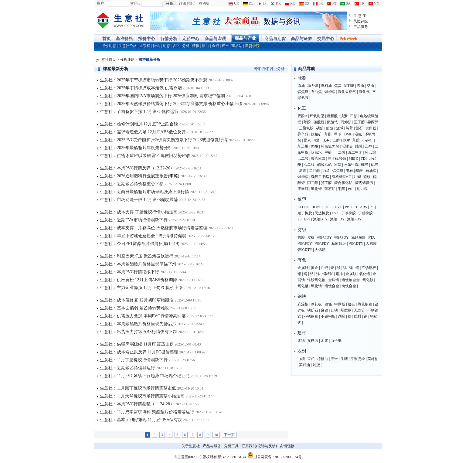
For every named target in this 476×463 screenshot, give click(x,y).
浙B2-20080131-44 (232, 457)
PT (331, 3)
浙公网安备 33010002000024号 (275, 455)
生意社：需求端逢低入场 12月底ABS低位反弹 (143, 132)
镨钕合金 (332, 286)
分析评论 (127, 60)
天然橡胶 (322, 213)
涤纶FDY (337, 219)
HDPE (316, 207)
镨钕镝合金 (351, 280)
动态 (166, 46)
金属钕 (351, 274)
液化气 (364, 92)
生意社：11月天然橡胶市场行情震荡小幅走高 (142, 396)
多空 (176, 46)
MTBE (349, 86)
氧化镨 (303, 286)
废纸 (301, 341)
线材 (358, 316)
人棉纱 (371, 243)
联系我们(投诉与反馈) (259, 446)
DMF (348, 134)
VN (374, 3)
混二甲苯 (355, 152)
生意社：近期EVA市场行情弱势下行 (134, 220)
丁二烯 (340, 152)
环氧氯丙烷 (330, 146)
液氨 (358, 134)
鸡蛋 (316, 365)
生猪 (344, 359)
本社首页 (109, 60)
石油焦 (316, 92)
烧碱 (340, 128)
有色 (302, 260)
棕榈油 (323, 359)
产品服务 (361, 27)
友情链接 (287, 446)
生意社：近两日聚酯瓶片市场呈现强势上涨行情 (144, 192)
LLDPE (303, 207)
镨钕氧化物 (316, 280)
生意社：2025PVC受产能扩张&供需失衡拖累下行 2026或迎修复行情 (164, 140)
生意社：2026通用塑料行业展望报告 (134, 176)
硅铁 (334, 310)
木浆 (325, 341)
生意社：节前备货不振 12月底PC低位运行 (139, 112)
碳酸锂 (319, 122)
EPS (307, 219)
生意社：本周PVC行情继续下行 (129, 272)
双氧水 (316, 152)
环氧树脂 (317, 116)
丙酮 (314, 146)
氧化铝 (365, 274)
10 (216, 435)
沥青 (303, 171)
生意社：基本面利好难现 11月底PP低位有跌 (141, 420)
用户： (102, 3)
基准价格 (124, 39)
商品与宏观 (215, 39)
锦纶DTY (305, 250)
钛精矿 (316, 134)
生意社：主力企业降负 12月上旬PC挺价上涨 (141, 288)
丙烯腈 (320, 250)
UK (234, 3)
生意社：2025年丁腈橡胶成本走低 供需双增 (141, 88)
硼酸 (365, 165)
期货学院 (252, 46)
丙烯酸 (346, 122)
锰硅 (352, 304)
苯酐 (328, 134)
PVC (339, 207)
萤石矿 (330, 189)
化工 (302, 108)
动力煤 (313, 86)
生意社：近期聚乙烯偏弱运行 (127, 368)
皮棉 (311, 237)
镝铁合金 (349, 286)
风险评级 (361, 21)
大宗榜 (145, 46)
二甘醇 (314, 171)
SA (345, 3)
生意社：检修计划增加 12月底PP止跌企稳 (139, 124)
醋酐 (359, 171)
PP (347, 207)
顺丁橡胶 (305, 213)
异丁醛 (326, 183)
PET (351, 189)
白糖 (301, 359)
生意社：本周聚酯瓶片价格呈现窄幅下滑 (138, 264)
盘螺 (342, 316)
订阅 (182, 3)
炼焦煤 (303, 92)
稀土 (225, 46)
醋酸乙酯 (325, 165)
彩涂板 (303, 304)
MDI (338, 165)
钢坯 (328, 304)
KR (275, 3)
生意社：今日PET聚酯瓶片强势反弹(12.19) (140, 244)
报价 (192, 3)
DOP (346, 140)
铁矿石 (313, 310)
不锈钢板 (369, 268)
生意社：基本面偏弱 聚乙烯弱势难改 (134, 308)
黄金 (314, 268)
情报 (196, 46)
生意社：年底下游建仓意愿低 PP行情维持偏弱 (143, 236)
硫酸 (375, 165)
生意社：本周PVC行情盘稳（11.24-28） (137, 404)
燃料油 (326, 86)
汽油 (360, 86)
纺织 (302, 230)
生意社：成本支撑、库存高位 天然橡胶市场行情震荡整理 (154, 228)
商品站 (237, 46)
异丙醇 (373, 122)
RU (290, 3)
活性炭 (347, 146)
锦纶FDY (325, 237)
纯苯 (349, 128)
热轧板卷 (365, 304)
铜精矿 (328, 274)
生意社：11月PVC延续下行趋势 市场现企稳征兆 (145, 376)
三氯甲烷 (351, 165)
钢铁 (302, 296)
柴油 (370, 86)
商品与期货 (275, 39)
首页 (107, 39)
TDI (364, 158)
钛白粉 (371, 128)
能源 (302, 78)
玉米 (334, 359)
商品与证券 (301, 39)
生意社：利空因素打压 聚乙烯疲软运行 (137, 256)
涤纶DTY (320, 219)
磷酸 (320, 128)
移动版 (204, 3)
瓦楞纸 (313, 341)
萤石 (359, 128)
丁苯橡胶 (348, 213)
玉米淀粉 (358, 359)
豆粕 (311, 359)
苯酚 (307, 122)
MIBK (354, 158)
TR (360, 3)
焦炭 (338, 86)
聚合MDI (318, 158)
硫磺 (367, 177)
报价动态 (109, 46)
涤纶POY (354, 219)
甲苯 (338, 134)
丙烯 (326, 171)
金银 (216, 46)
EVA (335, 213)
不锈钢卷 (311, 316)
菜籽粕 (373, 359)
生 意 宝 (360, 16)
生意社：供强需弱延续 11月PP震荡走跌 (137, 344)
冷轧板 (316, 304)
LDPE (328, 207)
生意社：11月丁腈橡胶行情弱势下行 (134, 360)
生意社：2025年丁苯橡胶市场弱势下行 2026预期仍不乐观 (154, 80)
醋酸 (330, 128)
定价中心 (191, 39)
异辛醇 (303, 134)
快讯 (156, 46)
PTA (371, 237)
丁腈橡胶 (365, 213)
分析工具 (231, 446)
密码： (136, 3)
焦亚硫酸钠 (337, 158)
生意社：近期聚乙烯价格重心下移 (132, 184)
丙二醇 (313, 183)
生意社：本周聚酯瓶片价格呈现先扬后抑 (138, 324)
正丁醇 (359, 122)
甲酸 (354, 116)
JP (262, 3)
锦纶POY (342, 237)
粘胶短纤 (339, 243)
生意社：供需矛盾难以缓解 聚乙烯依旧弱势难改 (145, 156)
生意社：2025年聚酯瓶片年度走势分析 (136, 148)
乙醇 (369, 146)
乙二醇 (309, 165)
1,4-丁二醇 (332, 140)
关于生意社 (191, 446)
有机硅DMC (341, 177)
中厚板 (340, 304)
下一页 (229, 435)
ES (304, 3)
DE (248, 3)
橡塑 (302, 199)
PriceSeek (348, 39)
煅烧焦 (330, 92)
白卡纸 (336, 341)
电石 (349, 171)
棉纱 (301, 237)
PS (299, 219)
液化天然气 (347, 92)
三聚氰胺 (306, 128)
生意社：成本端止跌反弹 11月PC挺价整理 (139, 352)
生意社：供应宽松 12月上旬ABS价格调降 (139, 280)
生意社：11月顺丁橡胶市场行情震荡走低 (138, 388)
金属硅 (303, 268)
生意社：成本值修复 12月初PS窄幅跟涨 (137, 300)
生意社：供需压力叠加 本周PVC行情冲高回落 (143, 316)
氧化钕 (368, 280)
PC (372, 207)
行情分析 (169, 39)
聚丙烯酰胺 (364, 183)
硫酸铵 (332, 122)
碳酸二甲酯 (320, 177)
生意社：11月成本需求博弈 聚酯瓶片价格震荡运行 (147, 412)
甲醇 (328, 152)
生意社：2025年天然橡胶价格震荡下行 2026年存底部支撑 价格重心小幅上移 (171, 104)
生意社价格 (127, 46)
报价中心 (147, 39)
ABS (364, 207)
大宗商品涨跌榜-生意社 (120, 21)
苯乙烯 (303, 146)
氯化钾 (316, 189)
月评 (265, 69)
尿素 (307, 140)
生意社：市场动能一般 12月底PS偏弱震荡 (139, 200)
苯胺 (356, 140)
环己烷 (370, 152)
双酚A (302, 116)
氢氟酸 (332, 116)
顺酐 (317, 140)
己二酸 (303, 158)
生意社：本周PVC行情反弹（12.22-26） (137, 168)
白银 (325, 268)
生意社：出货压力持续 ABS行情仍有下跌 (139, 332)
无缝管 (359, 310)
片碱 (357, 177)
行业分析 (277, 69)
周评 (257, 69)
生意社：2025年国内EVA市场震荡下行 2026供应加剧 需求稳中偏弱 (162, 96)
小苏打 (368, 140)
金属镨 (334, 280)
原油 (206, 46)
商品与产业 (245, 38)
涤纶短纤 (359, 237)
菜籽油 (304, 365)
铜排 (339, 274)
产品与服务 (212, 446)
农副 (302, 351)
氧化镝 (316, 286)
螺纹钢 (346, 310)
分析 (186, 46)
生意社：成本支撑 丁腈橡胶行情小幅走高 (139, 212)
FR (318, 3)
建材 (302, 333)
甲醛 (342, 189)
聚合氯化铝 (343, 183)
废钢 (325, 310)
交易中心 (326, 39)
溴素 (344, 116)
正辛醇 (303, 189)
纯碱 (359, 146)
